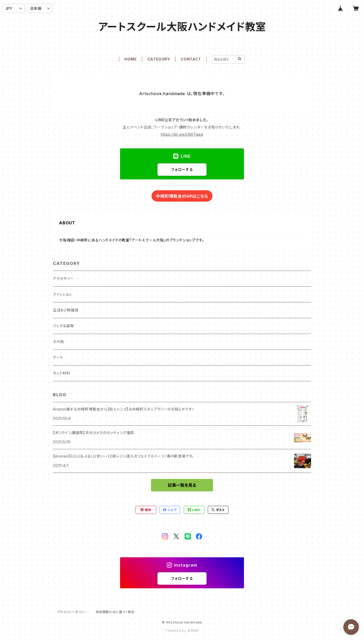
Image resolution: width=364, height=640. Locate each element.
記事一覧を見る (182, 485)
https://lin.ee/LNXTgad (182, 134)
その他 (58, 342)
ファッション (62, 294)
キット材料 (62, 373)
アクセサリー (63, 279)
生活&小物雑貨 (66, 310)
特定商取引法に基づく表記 (115, 612)
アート (58, 357)
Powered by (182, 631)
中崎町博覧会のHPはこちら (182, 196)
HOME (130, 59)
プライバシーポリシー (72, 612)
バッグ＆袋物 (63, 326)
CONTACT (191, 59)
